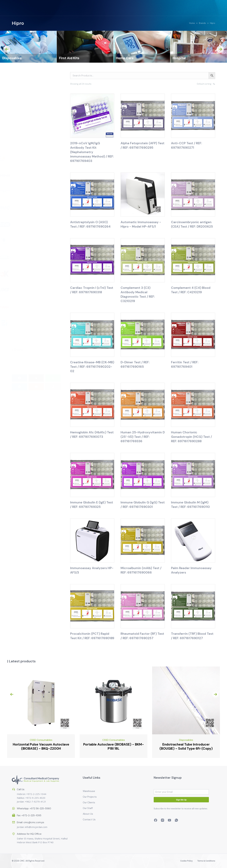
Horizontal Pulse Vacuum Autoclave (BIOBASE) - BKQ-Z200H (100, 746)
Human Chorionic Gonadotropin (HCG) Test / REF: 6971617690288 (191, 437)
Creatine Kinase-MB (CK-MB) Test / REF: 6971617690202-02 (92, 367)
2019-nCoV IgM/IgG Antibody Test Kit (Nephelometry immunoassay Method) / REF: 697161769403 (92, 152)
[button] (19, 375)
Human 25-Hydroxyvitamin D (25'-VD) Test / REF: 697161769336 (143, 437)
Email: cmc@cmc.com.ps (31, 815)
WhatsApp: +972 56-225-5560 (34, 805)
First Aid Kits (126, 58)
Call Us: (21, 776)
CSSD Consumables (18, 58)
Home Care (182, 58)
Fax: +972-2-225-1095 (29, 812)
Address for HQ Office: (29, 844)
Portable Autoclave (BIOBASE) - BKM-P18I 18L (173, 746)
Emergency (28, 740)
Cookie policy (172, 861)
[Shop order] (199, 84)
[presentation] (7, 49)
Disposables (69, 58)
